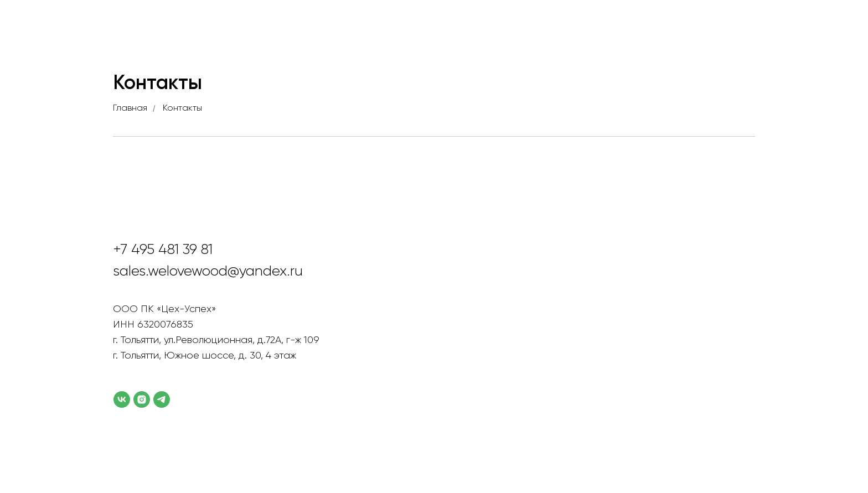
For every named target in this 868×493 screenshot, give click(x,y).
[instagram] (142, 399)
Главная (130, 108)
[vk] (122, 399)
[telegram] (162, 399)
